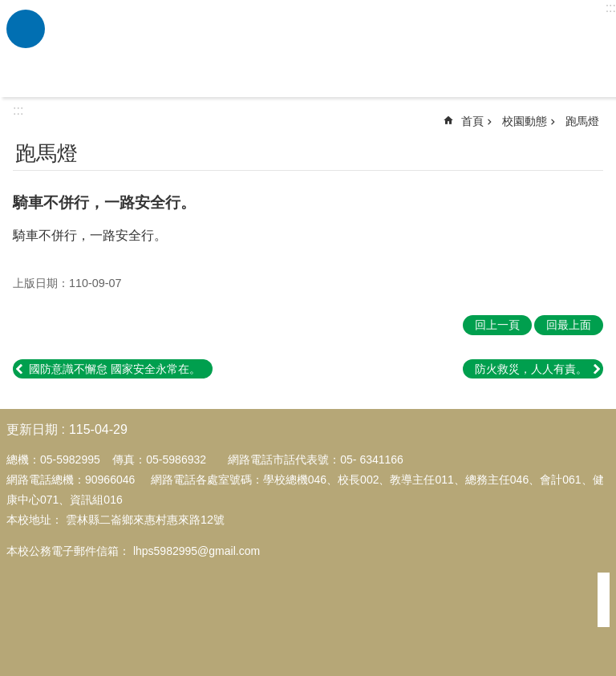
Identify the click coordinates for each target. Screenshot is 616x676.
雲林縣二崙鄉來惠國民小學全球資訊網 (328, 49)
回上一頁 (497, 325)
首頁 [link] (472, 121)
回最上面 (569, 325)
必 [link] (26, 29)
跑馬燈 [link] (582, 121)
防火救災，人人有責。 (531, 369)
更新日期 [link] (32, 429)
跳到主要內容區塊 (8, 8)
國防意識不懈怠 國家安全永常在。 (115, 369)
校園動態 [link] (525, 121)
